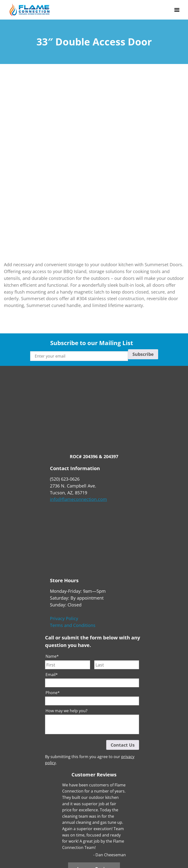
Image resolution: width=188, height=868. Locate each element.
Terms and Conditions (73, 625)
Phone (53, 693)
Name (52, 656)
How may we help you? (66, 711)
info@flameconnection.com (78, 499)
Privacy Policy (64, 618)
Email (52, 675)
